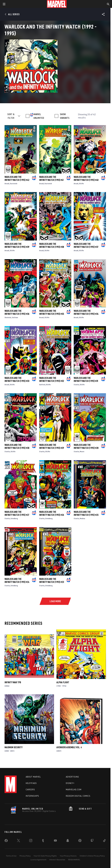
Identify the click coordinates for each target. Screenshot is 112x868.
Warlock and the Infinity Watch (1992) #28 (86, 446)
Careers (30, 790)
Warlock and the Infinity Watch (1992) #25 (86, 513)
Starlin (76, 385)
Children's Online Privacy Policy (92, 856)
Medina (82, 518)
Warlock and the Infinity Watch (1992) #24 (17, 580)
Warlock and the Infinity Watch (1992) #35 (52, 312)
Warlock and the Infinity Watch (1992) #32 (52, 379)
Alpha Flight (63, 682)
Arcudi (7, 183)
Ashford (42, 385)
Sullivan (15, 317)
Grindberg (14, 518)
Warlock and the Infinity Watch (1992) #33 (17, 379)
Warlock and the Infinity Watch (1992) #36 (17, 312)
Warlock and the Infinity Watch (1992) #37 (86, 245)
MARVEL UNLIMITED (39, 116)
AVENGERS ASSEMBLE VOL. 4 (69, 747)
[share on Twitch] (92, 841)
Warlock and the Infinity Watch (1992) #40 (86, 178)
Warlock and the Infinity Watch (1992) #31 (86, 379)
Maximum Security (13, 747)
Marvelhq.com (74, 790)
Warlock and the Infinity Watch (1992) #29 (52, 446)
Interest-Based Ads (57, 860)
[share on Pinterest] (80, 841)
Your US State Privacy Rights (45, 856)
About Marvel (33, 777)
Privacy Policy (25, 856)
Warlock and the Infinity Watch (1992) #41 (52, 178)
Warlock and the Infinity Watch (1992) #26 (52, 513)
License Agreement (38, 860)
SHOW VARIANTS (65, 116)
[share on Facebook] (6, 841)
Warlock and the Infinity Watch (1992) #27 (17, 513)
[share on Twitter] (18, 841)
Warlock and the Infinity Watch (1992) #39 (17, 245)
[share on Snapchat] (68, 841)
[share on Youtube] (55, 841)
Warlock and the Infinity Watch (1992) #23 (52, 580)
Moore (82, 451)
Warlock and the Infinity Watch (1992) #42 (17, 178)
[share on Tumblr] (43, 841)
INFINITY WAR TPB (13, 682)
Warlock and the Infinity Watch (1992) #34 (86, 312)
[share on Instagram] (31, 841)
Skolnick (8, 317)
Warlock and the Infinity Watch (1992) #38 (52, 245)
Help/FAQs (31, 783)
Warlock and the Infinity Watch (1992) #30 (17, 446)
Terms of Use (11, 856)
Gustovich (14, 183)
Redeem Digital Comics (78, 796)
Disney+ (70, 783)
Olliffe (81, 183)
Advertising (72, 777)
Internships (32, 796)
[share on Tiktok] (104, 841)
